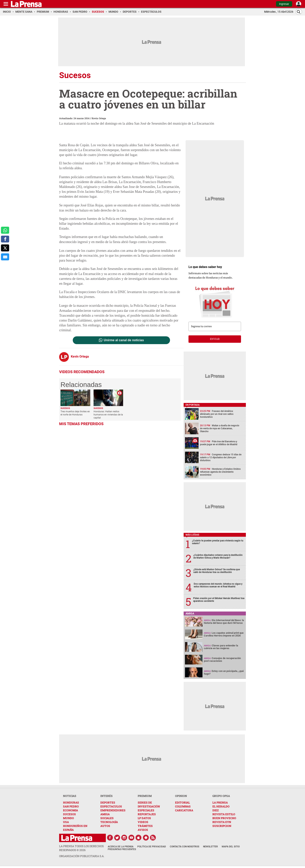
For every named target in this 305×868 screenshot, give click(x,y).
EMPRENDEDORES (113, 810)
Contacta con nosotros (184, 847)
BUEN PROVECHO (224, 818)
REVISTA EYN (222, 822)
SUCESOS (69, 814)
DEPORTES (108, 802)
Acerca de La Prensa (121, 847)
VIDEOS (143, 822)
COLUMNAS (183, 806)
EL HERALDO (221, 806)
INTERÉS (106, 796)
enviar (215, 339)
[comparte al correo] (5, 257)
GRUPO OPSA (221, 796)
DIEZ (216, 810)
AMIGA (105, 814)
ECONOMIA (71, 810)
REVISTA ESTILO (224, 814)
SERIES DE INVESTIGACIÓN (149, 804)
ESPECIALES (146, 810)
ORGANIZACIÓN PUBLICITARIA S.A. (82, 856)
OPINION (181, 796)
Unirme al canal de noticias (124, 340)
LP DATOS (144, 818)
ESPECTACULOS (111, 806)
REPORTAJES (147, 814)
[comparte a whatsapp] (5, 230)
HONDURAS (71, 802)
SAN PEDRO (71, 806)
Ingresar (284, 4)
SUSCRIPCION (222, 826)
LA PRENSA (220, 802)
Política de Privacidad (152, 847)
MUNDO (68, 818)
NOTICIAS (70, 796)
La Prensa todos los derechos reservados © (81, 848)
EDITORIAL (182, 802)
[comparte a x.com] (5, 248)
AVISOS (143, 830)
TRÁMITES (145, 826)
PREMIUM (145, 796)
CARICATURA (184, 810)
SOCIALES (107, 818)
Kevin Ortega (99, 118)
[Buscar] (299, 12)
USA (66, 822)
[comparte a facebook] (5, 239)
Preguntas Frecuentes (122, 849)
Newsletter (210, 847)
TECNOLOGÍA (109, 822)
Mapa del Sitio (231, 847)
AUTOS (105, 826)
